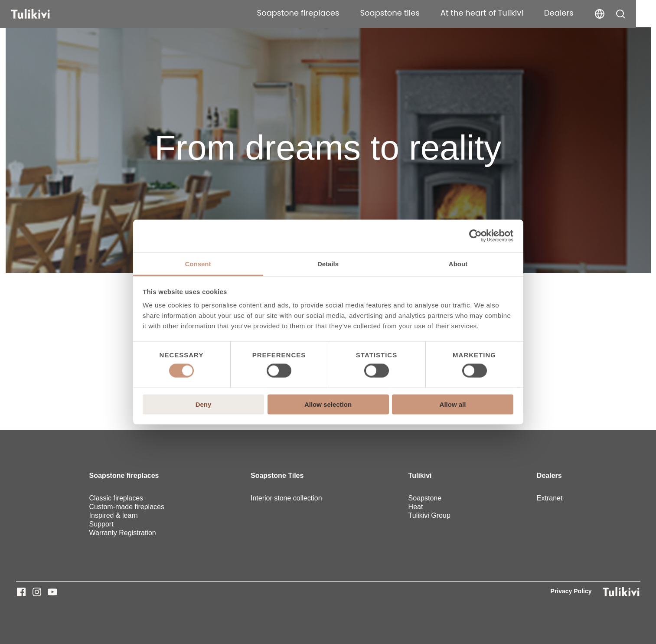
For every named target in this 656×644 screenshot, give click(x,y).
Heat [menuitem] (416, 507)
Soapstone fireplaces (313, 13)
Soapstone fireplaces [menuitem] (124, 476)
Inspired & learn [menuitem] (114, 515)
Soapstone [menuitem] (425, 498)
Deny (204, 404)
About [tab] (458, 263)
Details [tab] (328, 263)
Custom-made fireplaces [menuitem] (127, 507)
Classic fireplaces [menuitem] (116, 498)
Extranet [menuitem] (550, 498)
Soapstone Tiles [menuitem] (277, 476)
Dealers (574, 13)
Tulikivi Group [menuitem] (429, 515)
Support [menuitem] (101, 524)
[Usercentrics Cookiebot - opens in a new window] (475, 236)
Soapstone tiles (404, 13)
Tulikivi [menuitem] (420, 476)
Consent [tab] (198, 263)
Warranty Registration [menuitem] (123, 533)
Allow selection (328, 404)
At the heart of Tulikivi (497, 13)
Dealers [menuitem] (549, 476)
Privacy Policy (571, 591)
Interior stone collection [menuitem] (286, 498)
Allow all (453, 404)
